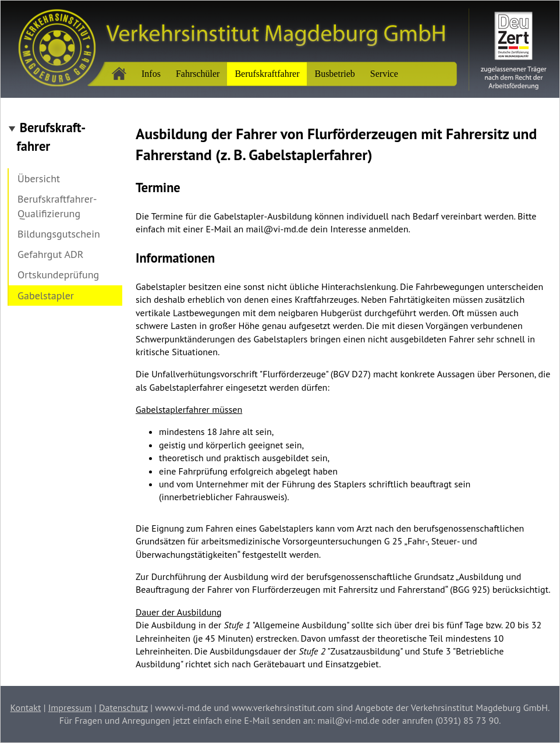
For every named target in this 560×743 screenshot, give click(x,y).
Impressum (70, 707)
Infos (151, 74)
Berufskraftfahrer (267, 74)
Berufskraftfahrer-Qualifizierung (57, 206)
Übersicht (39, 178)
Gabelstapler (46, 296)
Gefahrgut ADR (51, 254)
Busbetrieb (334, 74)
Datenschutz (123, 707)
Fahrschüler (198, 74)
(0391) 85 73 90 (467, 720)
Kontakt (26, 707)
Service (384, 74)
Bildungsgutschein (59, 234)
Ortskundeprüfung (58, 275)
